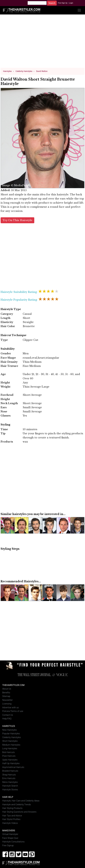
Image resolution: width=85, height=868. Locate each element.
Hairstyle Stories (10, 789)
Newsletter (7, 700)
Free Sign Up (63, 3)
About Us (7, 689)
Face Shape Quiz (10, 838)
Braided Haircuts (10, 771)
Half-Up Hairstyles (11, 763)
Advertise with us (11, 707)
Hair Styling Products (12, 808)
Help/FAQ (7, 719)
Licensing (7, 704)
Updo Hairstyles (10, 759)
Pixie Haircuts (9, 756)
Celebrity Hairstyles (12, 737)
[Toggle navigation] (79, 10)
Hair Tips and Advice (12, 816)
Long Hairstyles (10, 748)
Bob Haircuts (8, 752)
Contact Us (8, 715)
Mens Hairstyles (10, 782)
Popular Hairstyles (11, 733)
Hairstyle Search (10, 786)
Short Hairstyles (10, 741)
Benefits (6, 692)
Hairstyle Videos (10, 823)
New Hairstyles (10, 730)
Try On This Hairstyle (17, 220)
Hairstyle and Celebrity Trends (17, 804)
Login (71, 3)
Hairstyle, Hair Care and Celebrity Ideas (21, 801)
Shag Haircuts (9, 774)
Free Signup (8, 845)
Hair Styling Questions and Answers (19, 812)
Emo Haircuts (9, 778)
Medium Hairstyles (11, 745)
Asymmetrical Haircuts (13, 767)
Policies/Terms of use (13, 711)
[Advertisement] (43, 42)
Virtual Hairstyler (10, 834)
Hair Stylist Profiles (11, 819)
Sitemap (6, 696)
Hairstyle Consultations (13, 842)
